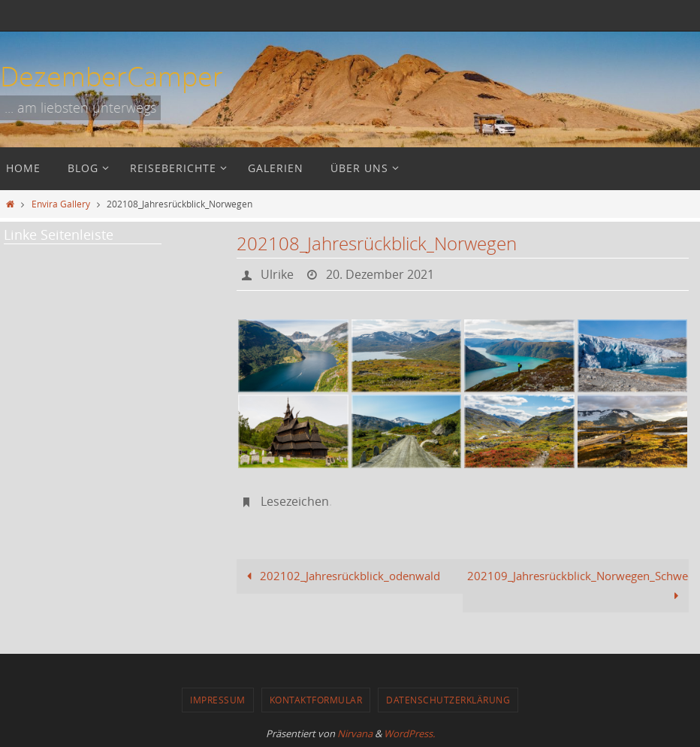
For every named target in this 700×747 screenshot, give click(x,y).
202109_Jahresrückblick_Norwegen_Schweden (578, 585)
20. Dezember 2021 (380, 274)
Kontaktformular (316, 700)
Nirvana (355, 733)
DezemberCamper (112, 76)
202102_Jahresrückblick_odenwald (341, 576)
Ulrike (277, 274)
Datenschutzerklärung (448, 700)
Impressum (218, 700)
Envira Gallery (61, 204)
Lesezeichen (295, 501)
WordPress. (409, 733)
